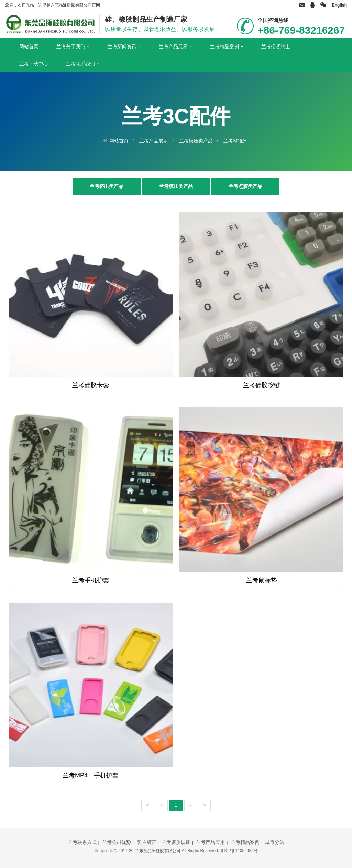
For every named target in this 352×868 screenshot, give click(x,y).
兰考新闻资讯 (124, 46)
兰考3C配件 (236, 141)
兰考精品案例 (227, 46)
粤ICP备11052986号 (239, 851)
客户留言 (146, 842)
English (339, 5)
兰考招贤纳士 (276, 46)
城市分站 (275, 842)
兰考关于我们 (73, 46)
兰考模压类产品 (196, 141)
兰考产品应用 (210, 842)
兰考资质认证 (176, 842)
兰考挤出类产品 (107, 186)
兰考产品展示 (175, 46)
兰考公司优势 (117, 842)
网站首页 (29, 46)
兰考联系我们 (83, 64)
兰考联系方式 (82, 842)
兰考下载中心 (34, 64)
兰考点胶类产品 (245, 186)
